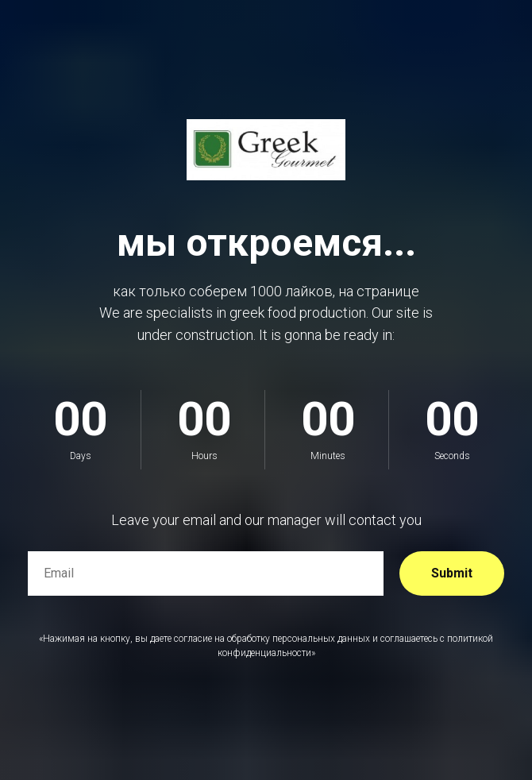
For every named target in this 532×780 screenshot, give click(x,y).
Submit (452, 573)
